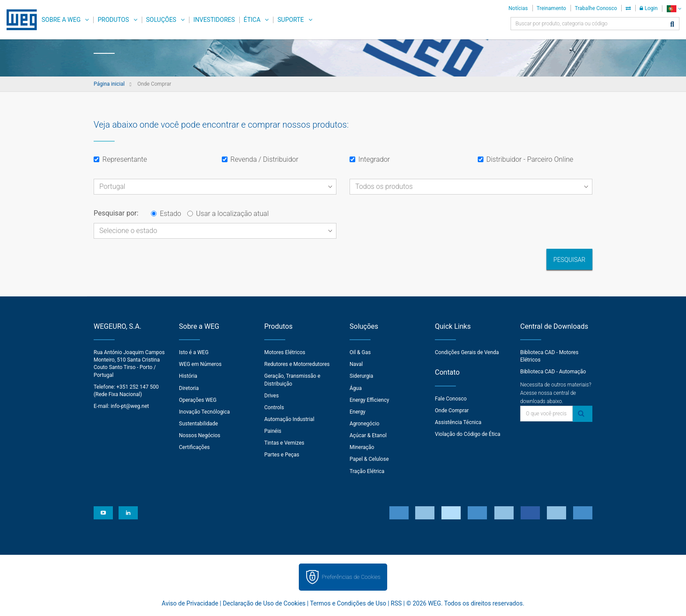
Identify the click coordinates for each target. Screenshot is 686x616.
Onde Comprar (452, 411)
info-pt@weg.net (130, 406)
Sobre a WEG (61, 20)
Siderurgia (361, 376)
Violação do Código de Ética (468, 434)
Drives (271, 396)
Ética (252, 20)
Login (649, 8)
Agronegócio (364, 424)
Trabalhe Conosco (596, 8)
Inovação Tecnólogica (204, 412)
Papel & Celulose (369, 459)
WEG (19, 20)
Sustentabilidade (198, 424)
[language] (674, 9)
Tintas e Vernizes (284, 443)
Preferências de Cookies (351, 577)
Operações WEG (198, 400)
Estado (166, 214)
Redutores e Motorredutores (297, 364)
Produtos (113, 20)
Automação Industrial (289, 419)
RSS (396, 603)
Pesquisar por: (116, 213)
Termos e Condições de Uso (348, 603)
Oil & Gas (360, 352)
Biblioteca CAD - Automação (553, 372)
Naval (356, 364)
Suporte (290, 20)
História (188, 376)
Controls (274, 407)
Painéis (273, 431)
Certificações (194, 447)
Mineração (362, 447)
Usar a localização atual (228, 214)
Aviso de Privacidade (190, 603)
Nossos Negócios (200, 435)
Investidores (214, 20)
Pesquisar (569, 260)
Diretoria (189, 388)
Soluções (161, 20)
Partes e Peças (282, 455)
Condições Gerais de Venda (467, 352)
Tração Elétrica (367, 471)
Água (356, 388)
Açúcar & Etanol (368, 435)
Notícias (518, 8)
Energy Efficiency (369, 400)
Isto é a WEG (194, 352)
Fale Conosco (451, 399)
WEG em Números (200, 364)
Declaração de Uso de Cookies (264, 603)
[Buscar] (672, 25)
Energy (357, 412)
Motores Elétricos (285, 352)
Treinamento (551, 8)
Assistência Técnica (458, 422)
